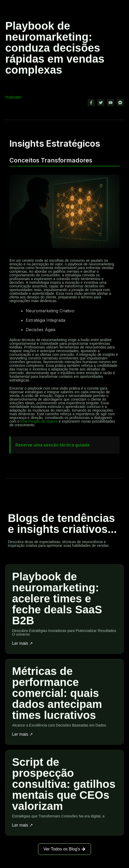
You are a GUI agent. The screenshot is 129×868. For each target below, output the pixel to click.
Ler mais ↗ (22, 643)
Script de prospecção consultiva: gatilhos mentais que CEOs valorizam (64, 784)
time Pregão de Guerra (39, 421)
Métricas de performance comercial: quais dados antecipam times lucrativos (57, 693)
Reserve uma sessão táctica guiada (52, 445)
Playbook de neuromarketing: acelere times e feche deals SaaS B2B (57, 599)
